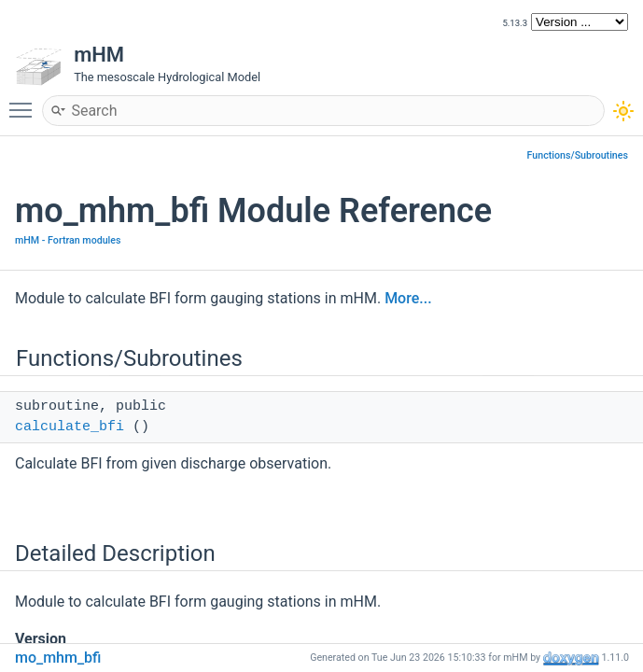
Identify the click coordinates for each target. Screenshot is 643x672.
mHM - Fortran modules (68, 240)
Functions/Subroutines (578, 155)
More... (408, 298)
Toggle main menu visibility (25, 102)
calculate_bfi (70, 427)
